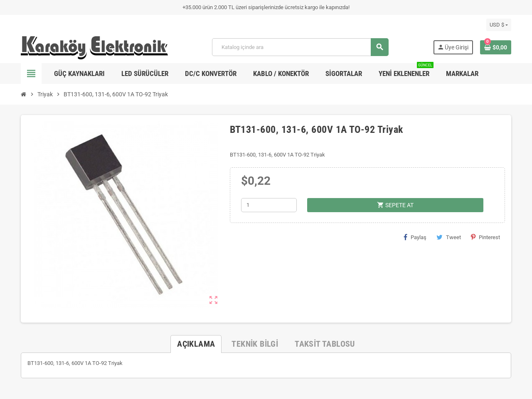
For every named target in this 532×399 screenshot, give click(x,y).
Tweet (449, 237)
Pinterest (485, 237)
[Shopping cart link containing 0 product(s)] (496, 47)
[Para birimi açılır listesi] (499, 25)
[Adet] (269, 205)
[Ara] (300, 47)
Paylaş (415, 237)
